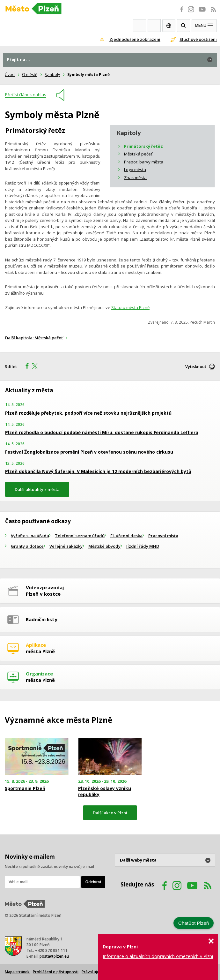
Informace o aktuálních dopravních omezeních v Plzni (158, 956)
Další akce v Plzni (110, 813)
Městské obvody (104, 546)
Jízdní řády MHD (143, 546)
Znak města (135, 177)
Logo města (135, 170)
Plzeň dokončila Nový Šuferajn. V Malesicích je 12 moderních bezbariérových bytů (98, 471)
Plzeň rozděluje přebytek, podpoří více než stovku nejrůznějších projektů (88, 413)
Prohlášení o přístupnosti (56, 972)
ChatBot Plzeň (194, 923)
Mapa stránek (17, 972)
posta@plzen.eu (54, 956)
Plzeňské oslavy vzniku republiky (105, 791)
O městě (30, 75)
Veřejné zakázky (66, 546)
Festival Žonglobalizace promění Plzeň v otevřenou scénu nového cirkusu (89, 452)
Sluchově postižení (198, 39)
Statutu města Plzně (130, 307)
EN (169, 26)
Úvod (10, 75)
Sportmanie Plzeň (25, 788)
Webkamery (139, 26)
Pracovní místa (163, 536)
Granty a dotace (27, 546)
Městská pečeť (138, 154)
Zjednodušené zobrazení (135, 39)
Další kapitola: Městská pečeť (34, 338)
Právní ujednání (95, 972)
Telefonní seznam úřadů (80, 536)
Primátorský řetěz (143, 146)
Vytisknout (196, 366)
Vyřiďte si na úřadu (30, 536)
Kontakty (154, 26)
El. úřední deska (126, 536)
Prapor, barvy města (144, 162)
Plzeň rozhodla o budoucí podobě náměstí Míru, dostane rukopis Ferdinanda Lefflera (102, 432)
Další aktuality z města (37, 489)
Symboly (52, 75)
